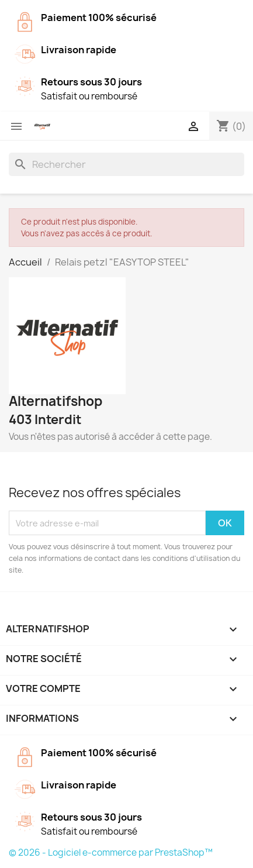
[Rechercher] (126, 164)
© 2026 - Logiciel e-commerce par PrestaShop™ (111, 852)
